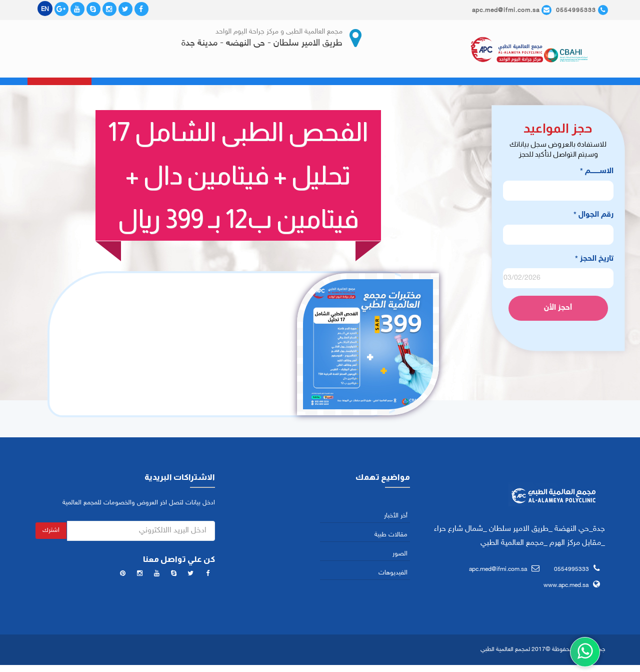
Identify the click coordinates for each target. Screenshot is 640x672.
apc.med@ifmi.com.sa (498, 571)
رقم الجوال (593, 217)
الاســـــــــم (597, 173)
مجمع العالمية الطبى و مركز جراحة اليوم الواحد (279, 32)
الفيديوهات (393, 575)
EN (45, 10)
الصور (400, 555)
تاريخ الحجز (594, 260)
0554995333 (571, 571)
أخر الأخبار (396, 517)
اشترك (51, 532)
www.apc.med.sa (566, 587)
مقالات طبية (391, 536)
